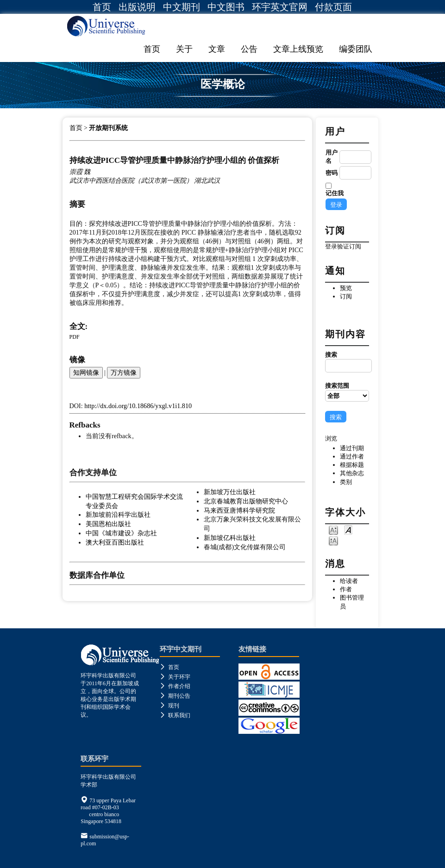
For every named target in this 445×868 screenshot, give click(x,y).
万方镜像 (124, 372)
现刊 (169, 706)
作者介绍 (175, 686)
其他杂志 (352, 473)
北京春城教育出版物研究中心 (246, 501)
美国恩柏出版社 (108, 524)
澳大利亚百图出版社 (115, 542)
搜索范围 (347, 392)
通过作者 (352, 456)
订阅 (346, 296)
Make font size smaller (333, 530)
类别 (346, 482)
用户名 (332, 157)
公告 (249, 49)
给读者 (349, 581)
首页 (102, 7)
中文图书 (226, 7)
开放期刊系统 (108, 128)
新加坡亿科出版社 (230, 538)
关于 (184, 49)
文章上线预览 (298, 49)
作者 (346, 589)
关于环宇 (175, 677)
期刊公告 (175, 696)
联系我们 (175, 715)
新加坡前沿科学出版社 (118, 515)
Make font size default (348, 530)
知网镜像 (86, 372)
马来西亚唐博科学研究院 (239, 510)
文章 (217, 49)
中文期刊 (182, 7)
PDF (75, 337)
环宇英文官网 (280, 7)
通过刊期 (352, 448)
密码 (332, 173)
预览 (346, 288)
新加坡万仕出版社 (230, 492)
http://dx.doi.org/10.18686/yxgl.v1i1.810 (138, 406)
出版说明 (137, 7)
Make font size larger (333, 540)
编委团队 (356, 49)
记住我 (335, 193)
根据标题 (352, 465)
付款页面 (333, 7)
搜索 (347, 362)
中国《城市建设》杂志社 (121, 533)
